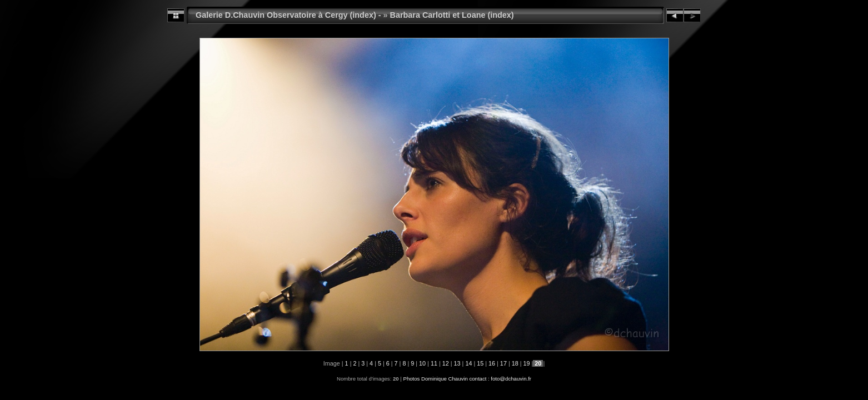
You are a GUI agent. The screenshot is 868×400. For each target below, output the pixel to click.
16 (492, 363)
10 (422, 363)
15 (480, 363)
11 (434, 363)
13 (457, 363)
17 (503, 363)
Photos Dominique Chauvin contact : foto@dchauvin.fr (467, 379)
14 (468, 363)
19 (527, 363)
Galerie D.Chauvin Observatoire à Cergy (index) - (288, 15)
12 (446, 363)
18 (515, 363)
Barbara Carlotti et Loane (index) (452, 15)
